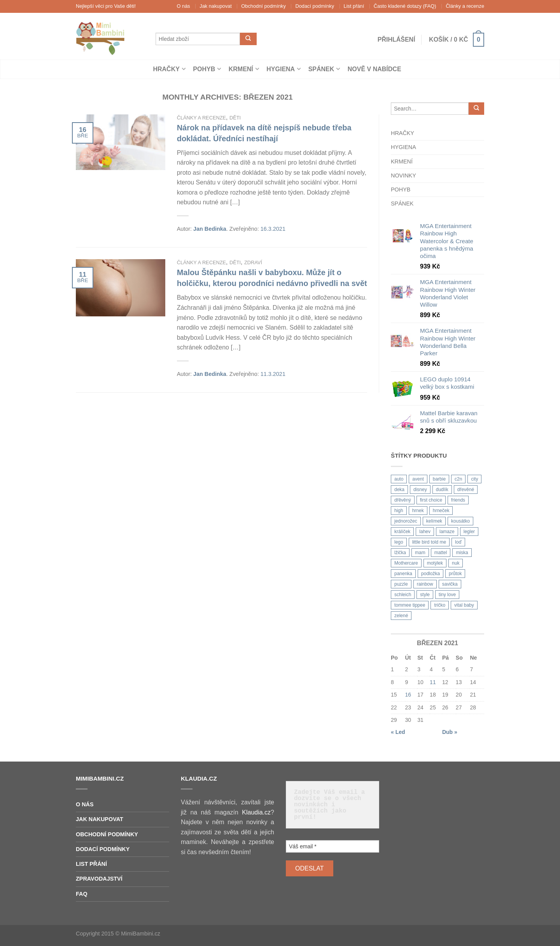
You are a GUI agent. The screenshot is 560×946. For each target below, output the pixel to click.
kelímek (434, 521)
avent (418, 479)
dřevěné (466, 490)
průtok (455, 574)
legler (469, 532)
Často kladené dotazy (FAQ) (405, 6)
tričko (440, 605)
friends (458, 500)
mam (420, 553)
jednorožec (406, 521)
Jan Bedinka (210, 229)
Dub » (450, 732)
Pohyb (204, 69)
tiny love (447, 595)
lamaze (447, 532)
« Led (398, 732)
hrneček (441, 511)
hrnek (418, 511)
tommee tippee (410, 605)
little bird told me (429, 542)
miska (462, 553)
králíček (402, 532)
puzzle (401, 584)
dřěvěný (403, 500)
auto (399, 479)
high (399, 511)
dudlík (442, 490)
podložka (430, 574)
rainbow (425, 584)
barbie (439, 479)
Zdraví (253, 262)
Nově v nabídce (374, 69)
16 (408, 695)
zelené (401, 616)
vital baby (464, 605)
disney (420, 490)
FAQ (82, 894)
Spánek (321, 69)
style (425, 595)
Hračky (166, 69)
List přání (354, 6)
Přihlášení (394, 39)
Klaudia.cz (256, 812)
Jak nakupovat (216, 6)
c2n (458, 479)
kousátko (460, 521)
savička (450, 584)
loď (458, 542)
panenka (403, 574)
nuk (456, 563)
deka (399, 490)
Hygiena (281, 69)
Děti (235, 118)
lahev (425, 532)
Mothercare (406, 563)
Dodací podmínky (315, 6)
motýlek (435, 563)
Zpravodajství (99, 879)
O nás (184, 6)
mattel (441, 553)
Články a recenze (465, 6)
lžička (400, 553)
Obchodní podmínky (263, 6)
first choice (431, 500)
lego (399, 542)
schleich (403, 595)
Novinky (403, 176)
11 (433, 682)
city (474, 479)
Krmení (241, 69)
